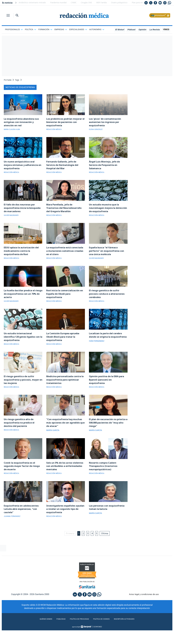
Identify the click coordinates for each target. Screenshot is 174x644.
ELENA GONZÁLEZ (97, 131)
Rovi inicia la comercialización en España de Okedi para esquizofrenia (64, 303)
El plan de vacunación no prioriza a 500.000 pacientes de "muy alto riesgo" (108, 436)
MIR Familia (101, 2)
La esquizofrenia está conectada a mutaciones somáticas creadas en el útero (65, 259)
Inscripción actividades (130, 636)
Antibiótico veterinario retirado (32, 2)
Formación (45, 29)
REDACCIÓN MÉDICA (55, 131)
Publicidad (56, 636)
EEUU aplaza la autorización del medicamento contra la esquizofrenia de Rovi (23, 259)
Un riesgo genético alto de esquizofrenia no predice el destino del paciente (20, 436)
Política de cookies (103, 636)
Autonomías (97, 29)
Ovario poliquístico (119, 2)
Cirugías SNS (86, 2)
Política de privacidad (77, 636)
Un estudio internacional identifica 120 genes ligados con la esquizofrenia (23, 348)
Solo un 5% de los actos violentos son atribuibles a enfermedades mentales (62, 481)
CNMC (74, 2)
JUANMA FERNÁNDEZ (13, 533)
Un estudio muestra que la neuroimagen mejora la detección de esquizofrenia (105, 211)
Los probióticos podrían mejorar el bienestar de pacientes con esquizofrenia (63, 123)
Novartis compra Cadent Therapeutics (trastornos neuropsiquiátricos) (104, 481)
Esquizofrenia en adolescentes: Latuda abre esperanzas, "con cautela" (23, 525)
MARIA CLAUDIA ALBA (13, 131)
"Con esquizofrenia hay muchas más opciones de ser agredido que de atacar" (65, 436)
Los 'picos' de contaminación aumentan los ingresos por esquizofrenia (106, 123)
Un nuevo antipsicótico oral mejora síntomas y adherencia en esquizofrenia (22, 167)
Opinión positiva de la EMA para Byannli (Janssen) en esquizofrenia (108, 392)
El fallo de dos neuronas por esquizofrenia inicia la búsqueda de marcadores (23, 211)
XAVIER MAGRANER (12, 219)
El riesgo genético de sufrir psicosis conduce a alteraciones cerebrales (108, 303)
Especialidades (78, 29)
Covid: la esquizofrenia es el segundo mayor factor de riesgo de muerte (21, 481)
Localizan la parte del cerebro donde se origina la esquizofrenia (107, 348)
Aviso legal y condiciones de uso (144, 612)
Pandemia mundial (58, 2)
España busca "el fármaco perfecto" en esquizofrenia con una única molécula (108, 259)
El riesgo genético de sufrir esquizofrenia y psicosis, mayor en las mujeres (23, 392)
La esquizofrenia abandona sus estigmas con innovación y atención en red (23, 123)
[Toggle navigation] (8, 15)
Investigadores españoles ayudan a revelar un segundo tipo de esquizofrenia (64, 525)
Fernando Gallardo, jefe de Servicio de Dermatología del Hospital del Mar (64, 167)
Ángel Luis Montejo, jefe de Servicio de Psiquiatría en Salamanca (106, 167)
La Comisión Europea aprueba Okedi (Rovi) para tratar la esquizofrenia (65, 348)
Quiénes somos (39, 636)
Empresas (61, 29)
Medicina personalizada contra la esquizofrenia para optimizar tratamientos (65, 392)
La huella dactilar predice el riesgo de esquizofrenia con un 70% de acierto (22, 303)
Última (107, 550)
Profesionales (14, 29)
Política (31, 29)
